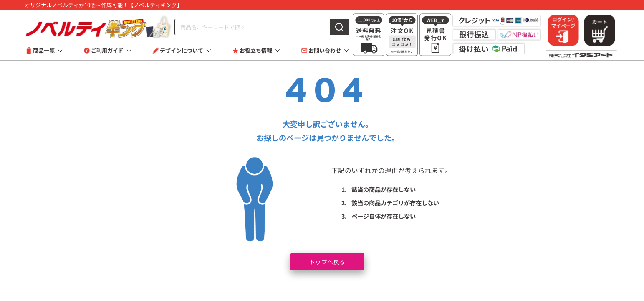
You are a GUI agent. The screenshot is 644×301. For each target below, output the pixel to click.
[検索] (340, 27)
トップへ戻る (327, 261)
